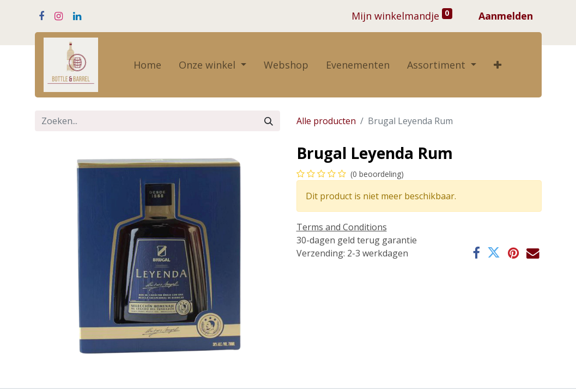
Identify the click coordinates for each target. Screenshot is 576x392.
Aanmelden (506, 16)
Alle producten (326, 121)
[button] (498, 65)
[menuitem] (147, 65)
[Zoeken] (269, 121)
